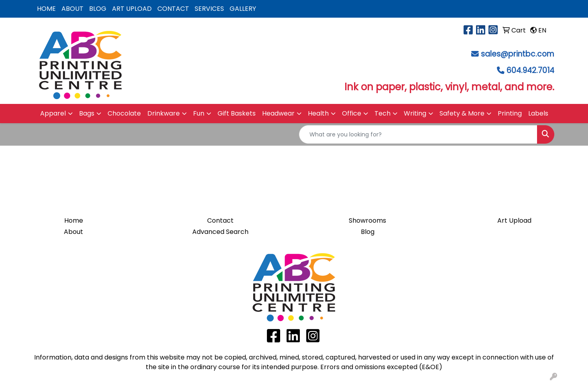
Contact (220, 220)
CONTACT (173, 9)
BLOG (98, 9)
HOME (46, 9)
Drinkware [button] (164, 113)
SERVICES (209, 9)
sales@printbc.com (518, 54)
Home (74, 220)
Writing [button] (415, 113)
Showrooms (367, 220)
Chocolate (124, 113)
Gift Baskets (237, 113)
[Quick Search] (418, 134)
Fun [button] (199, 113)
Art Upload (514, 220)
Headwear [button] (278, 113)
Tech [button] (383, 113)
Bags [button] (87, 113)
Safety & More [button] (462, 113)
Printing (510, 113)
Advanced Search (220, 232)
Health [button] (318, 113)
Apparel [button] (53, 113)
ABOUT (72, 9)
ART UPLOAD (132, 9)
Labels (538, 113)
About (73, 232)
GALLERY (243, 9)
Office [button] (352, 113)
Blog (368, 232)
